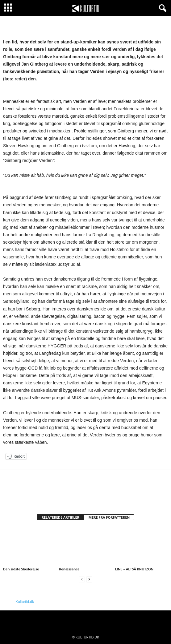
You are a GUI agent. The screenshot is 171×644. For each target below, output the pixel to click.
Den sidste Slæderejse (21, 569)
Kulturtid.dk (25, 602)
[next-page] (89, 579)
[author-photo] (85, 487)
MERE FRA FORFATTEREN (109, 517)
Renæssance (69, 569)
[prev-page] (82, 579)
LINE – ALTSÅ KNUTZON (134, 569)
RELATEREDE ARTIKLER (60, 517)
